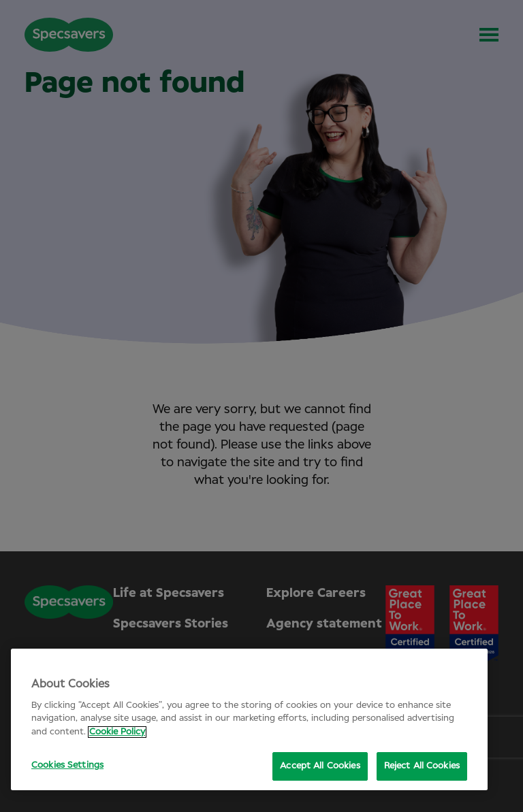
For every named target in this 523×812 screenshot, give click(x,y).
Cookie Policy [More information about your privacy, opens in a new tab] (117, 732)
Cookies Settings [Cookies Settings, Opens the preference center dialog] (67, 765)
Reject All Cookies (422, 766)
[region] (249, 719)
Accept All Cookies (320, 766)
